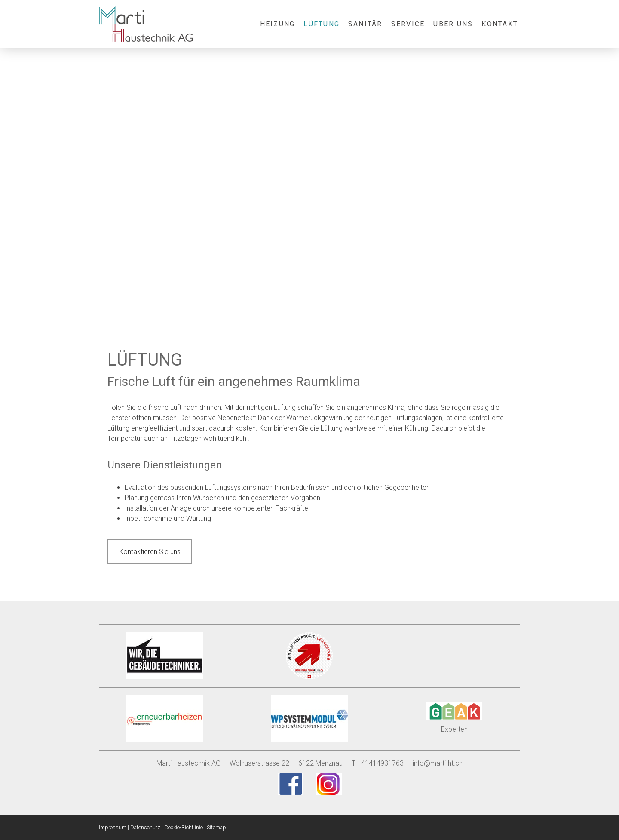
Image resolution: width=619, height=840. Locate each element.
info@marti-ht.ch (438, 763)
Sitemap (216, 827)
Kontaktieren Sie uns (150, 552)
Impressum (113, 827)
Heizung (278, 24)
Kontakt (500, 24)
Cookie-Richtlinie (184, 827)
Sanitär (365, 24)
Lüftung (322, 24)
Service (408, 24)
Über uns (453, 24)
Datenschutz (145, 827)
